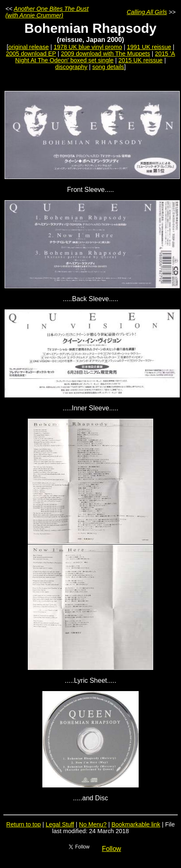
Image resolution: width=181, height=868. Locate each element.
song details (108, 67)
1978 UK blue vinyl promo (88, 47)
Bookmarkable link (136, 824)
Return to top (23, 824)
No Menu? (93, 824)
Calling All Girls (147, 12)
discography (71, 67)
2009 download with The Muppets (106, 54)
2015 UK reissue (140, 60)
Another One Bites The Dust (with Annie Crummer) (47, 12)
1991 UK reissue (149, 47)
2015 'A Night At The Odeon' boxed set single (95, 57)
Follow (111, 849)
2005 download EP (31, 54)
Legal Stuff (60, 824)
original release (29, 47)
